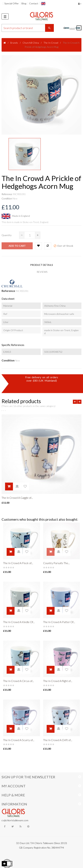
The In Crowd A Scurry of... (19, 740)
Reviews (42, 272)
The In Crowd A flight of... (58, 681)
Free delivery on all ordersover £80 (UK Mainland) (42, 379)
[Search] (28, 28)
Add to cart (17, 246)
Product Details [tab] (42, 265)
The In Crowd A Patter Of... (59, 622)
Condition (7, 198)
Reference (7, 194)
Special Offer (12, 3)
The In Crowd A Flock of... (18, 563)
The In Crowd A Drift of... (58, 740)
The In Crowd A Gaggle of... (17, 498)
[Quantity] (30, 235)
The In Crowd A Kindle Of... (19, 622)
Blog (24, 3)
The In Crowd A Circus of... (19, 681)
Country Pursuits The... (56, 563)
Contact (34, 3)
